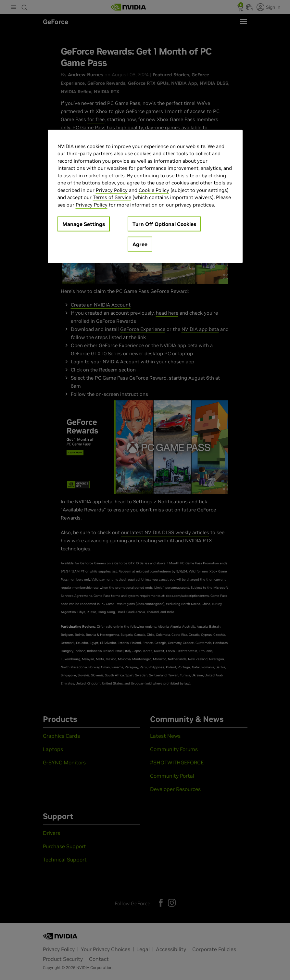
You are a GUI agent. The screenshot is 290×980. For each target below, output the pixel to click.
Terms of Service (112, 197)
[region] (145, 196)
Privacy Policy (112, 190)
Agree (140, 244)
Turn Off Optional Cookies (164, 224)
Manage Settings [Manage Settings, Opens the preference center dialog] (84, 224)
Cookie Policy (154, 190)
